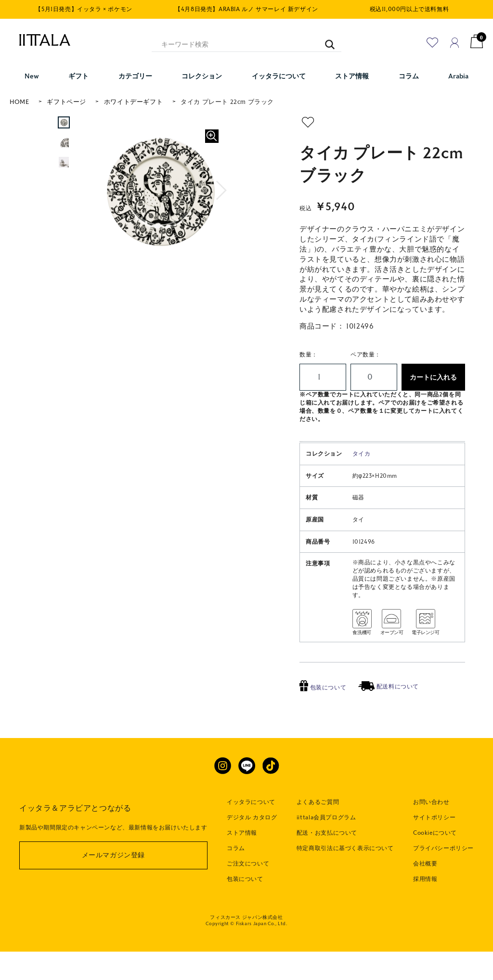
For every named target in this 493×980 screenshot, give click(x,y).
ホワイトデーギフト (133, 102)
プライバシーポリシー (443, 877)
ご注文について (248, 892)
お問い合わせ (431, 831)
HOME (19, 102)
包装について (323, 716)
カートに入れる (433, 377)
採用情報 (425, 907)
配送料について (389, 715)
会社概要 (425, 892)
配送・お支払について (327, 862)
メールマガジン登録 (113, 884)
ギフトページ (66, 102)
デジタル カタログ (252, 846)
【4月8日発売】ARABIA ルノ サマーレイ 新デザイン (246, 9)
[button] (223, 190)
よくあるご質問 (318, 831)
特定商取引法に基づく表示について (345, 877)
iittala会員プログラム (326, 846)
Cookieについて (435, 862)
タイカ (362, 483)
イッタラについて (251, 831)
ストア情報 (242, 862)
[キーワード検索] (325, 40)
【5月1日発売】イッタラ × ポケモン (84, 9)
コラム (236, 877)
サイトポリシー (434, 846)
